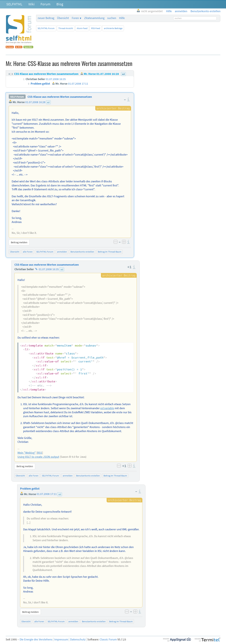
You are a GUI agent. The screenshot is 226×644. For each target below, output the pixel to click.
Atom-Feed (82, 28)
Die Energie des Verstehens (36, 639)
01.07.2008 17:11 (47, 494)
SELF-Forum (17, 97)
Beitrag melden (19, 242)
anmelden (62, 252)
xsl (48, 102)
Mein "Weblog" (27, 453)
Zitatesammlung (94, 18)
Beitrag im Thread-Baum (110, 252)
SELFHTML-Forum (46, 28)
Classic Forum (108, 639)
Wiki (31, 4)
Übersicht (63, 18)
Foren (75, 18)
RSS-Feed (96, 28)
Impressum (61, 639)
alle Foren (28, 252)
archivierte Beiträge (113, 28)
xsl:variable (107, 408)
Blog (60, 4)
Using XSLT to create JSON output (38, 457)
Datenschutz (78, 639)
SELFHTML (14, 4)
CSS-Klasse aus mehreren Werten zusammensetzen (60, 97)
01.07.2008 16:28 (35, 102)
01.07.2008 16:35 (49, 269)
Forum (45, 4)
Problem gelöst (30, 489)
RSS (40, 453)
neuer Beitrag (46, 18)
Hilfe (122, 18)
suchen (112, 18)
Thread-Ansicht (66, 28)
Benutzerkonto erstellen (82, 252)
